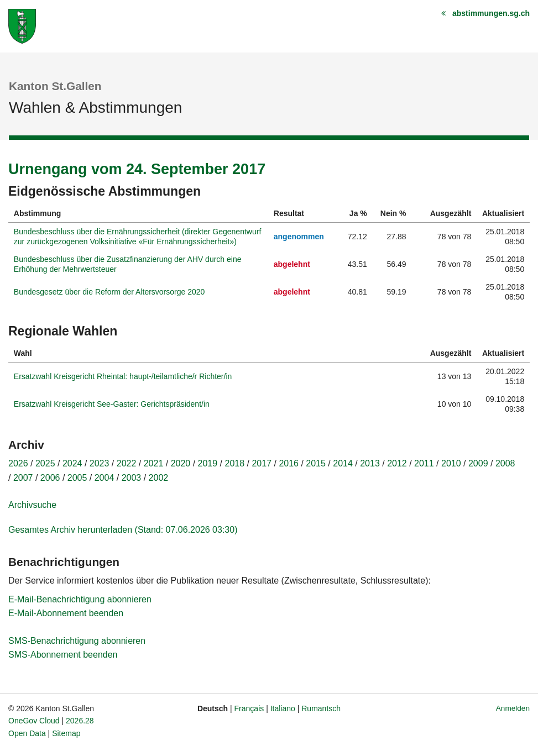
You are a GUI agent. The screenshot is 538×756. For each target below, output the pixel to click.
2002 (159, 478)
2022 (127, 463)
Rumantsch (321, 708)
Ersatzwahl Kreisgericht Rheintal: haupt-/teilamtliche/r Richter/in (123, 376)
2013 (370, 463)
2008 (505, 463)
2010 (451, 463)
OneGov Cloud (34, 721)
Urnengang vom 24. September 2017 (137, 169)
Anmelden (513, 708)
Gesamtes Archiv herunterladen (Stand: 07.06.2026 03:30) (123, 530)
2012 (397, 463)
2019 (208, 463)
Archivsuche (32, 505)
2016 (289, 463)
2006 (50, 478)
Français (249, 708)
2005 (77, 478)
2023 (100, 463)
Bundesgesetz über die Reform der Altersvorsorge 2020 (109, 292)
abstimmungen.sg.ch (491, 13)
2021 (154, 463)
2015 (316, 463)
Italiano (283, 708)
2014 (343, 463)
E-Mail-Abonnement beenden (66, 613)
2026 (18, 463)
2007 (23, 478)
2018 (235, 463)
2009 (478, 463)
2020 (181, 463)
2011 (424, 463)
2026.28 (80, 721)
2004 (105, 478)
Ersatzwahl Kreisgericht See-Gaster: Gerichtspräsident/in (112, 404)
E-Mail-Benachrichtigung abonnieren (80, 599)
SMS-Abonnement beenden (63, 655)
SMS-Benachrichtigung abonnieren (77, 641)
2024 (72, 463)
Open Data (27, 733)
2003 (132, 478)
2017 (262, 463)
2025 (45, 463)
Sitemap (66, 733)
